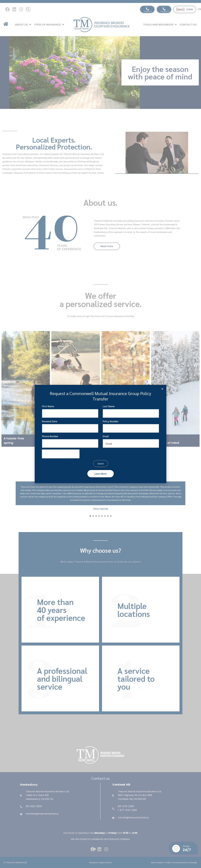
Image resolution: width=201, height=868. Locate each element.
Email (106, 436)
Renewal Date (50, 421)
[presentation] (61, 454)
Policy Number (111, 421)
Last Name (109, 406)
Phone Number (50, 436)
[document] (100, 434)
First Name (48, 406)
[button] (162, 389)
